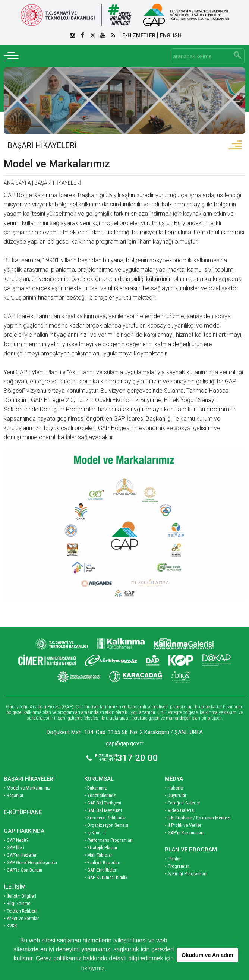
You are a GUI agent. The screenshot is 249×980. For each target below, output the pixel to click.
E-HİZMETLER (139, 35)
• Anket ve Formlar (21, 918)
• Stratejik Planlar (101, 848)
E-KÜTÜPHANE (23, 812)
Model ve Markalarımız (57, 164)
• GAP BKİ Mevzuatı (103, 810)
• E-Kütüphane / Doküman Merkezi (198, 818)
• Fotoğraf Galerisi (182, 803)
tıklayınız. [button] (94, 968)
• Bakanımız (95, 788)
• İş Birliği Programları (186, 874)
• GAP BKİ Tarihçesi (103, 803)
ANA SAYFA (17, 183)
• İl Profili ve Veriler (183, 825)
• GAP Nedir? (16, 840)
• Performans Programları (108, 840)
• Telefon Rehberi (20, 911)
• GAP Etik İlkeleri (101, 870)
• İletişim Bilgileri (20, 896)
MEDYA (174, 779)
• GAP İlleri (14, 848)
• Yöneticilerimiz (100, 795)
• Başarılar (14, 795)
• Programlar (177, 866)
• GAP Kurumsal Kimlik (106, 877)
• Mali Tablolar (98, 855)
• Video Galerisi (180, 810)
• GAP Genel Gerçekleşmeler (31, 862)
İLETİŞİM (15, 887)
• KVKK (10, 926)
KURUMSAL (99, 779)
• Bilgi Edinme (17, 903)
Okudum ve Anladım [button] (207, 955)
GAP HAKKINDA (24, 831)
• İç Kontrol (95, 833)
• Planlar (173, 859)
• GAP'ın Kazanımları (184, 833)
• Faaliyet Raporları (102, 862)
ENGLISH (171, 35)
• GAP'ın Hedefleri (21, 855)
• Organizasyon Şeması (106, 825)
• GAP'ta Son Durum (23, 870)
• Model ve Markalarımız (27, 788)
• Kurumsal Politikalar (105, 818)
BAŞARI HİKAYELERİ (42, 145)
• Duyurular (176, 795)
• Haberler (174, 788)
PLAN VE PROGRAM (191, 850)
